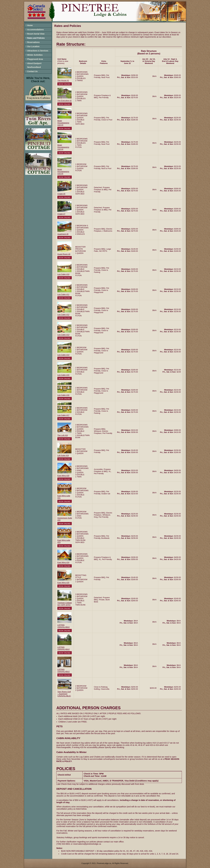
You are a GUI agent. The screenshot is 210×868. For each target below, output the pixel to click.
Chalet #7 (61, 214)
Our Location (33, 46)
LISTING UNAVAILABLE (63, 626)
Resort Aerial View (36, 34)
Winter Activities (35, 55)
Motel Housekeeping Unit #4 (63, 147)
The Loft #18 (63, 435)
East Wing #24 (63, 562)
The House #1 (63, 80)
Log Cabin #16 (63, 395)
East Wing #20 (63, 476)
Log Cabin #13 (63, 335)
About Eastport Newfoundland (34, 65)
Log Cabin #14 (63, 355)
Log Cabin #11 (63, 294)
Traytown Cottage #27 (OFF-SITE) (65, 604)
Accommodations (35, 30)
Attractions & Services (38, 51)
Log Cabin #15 (63, 375)
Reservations (33, 42)
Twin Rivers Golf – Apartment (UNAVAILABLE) (64, 694)
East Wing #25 (63, 583)
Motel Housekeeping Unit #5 (63, 172)
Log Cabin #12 (63, 315)
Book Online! (65, 84)
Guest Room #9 (64, 254)
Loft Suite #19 (63, 455)
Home (30, 25)
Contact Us (32, 71)
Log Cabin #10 (63, 274)
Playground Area (35, 59)
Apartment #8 (63, 234)
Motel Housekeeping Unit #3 (63, 123)
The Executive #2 (64, 101)
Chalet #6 (61, 194)
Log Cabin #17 (63, 415)
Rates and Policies (36, 38)
